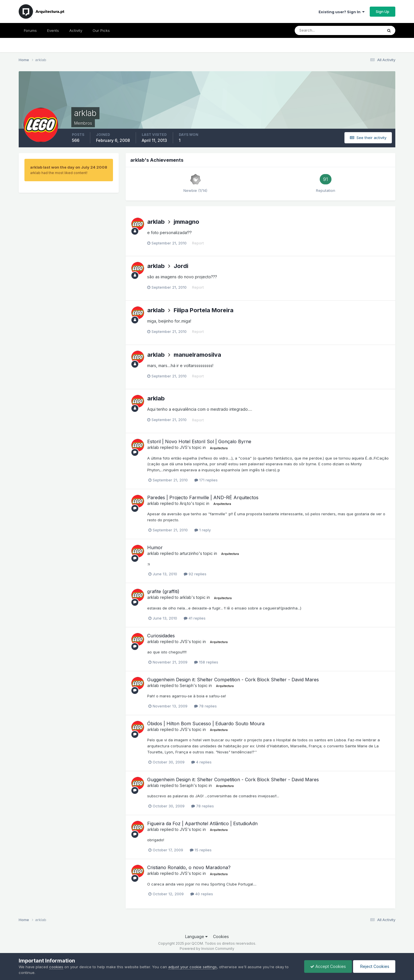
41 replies (195, 618)
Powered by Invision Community (207, 949)
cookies (56, 967)
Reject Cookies (374, 966)
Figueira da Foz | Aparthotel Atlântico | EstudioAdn (202, 823)
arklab (156, 222)
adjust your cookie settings (192, 967)
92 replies (195, 574)
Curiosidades (161, 636)
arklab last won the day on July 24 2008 (69, 167)
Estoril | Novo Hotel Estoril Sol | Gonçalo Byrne (199, 441)
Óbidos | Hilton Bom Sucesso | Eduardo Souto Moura (206, 724)
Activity (76, 30)
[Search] (320, 30)
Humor (155, 547)
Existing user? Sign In (342, 12)
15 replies (201, 850)
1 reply (203, 530)
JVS (184, 447)
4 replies (201, 762)
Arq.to (185, 503)
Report (198, 243)
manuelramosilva (197, 355)
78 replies (205, 706)
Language (196, 936)
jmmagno (186, 222)
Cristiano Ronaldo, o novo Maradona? (189, 867)
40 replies (202, 894)
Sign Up (383, 11)
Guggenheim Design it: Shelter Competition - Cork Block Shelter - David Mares (233, 680)
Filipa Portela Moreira (204, 310)
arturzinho (189, 553)
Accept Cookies (328, 966)
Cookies (221, 936)
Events (53, 30)
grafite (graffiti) (163, 591)
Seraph (187, 685)
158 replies (206, 662)
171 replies (206, 480)
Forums (30, 30)
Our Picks (101, 30)
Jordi (181, 266)
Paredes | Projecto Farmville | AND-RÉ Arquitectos (203, 497)
